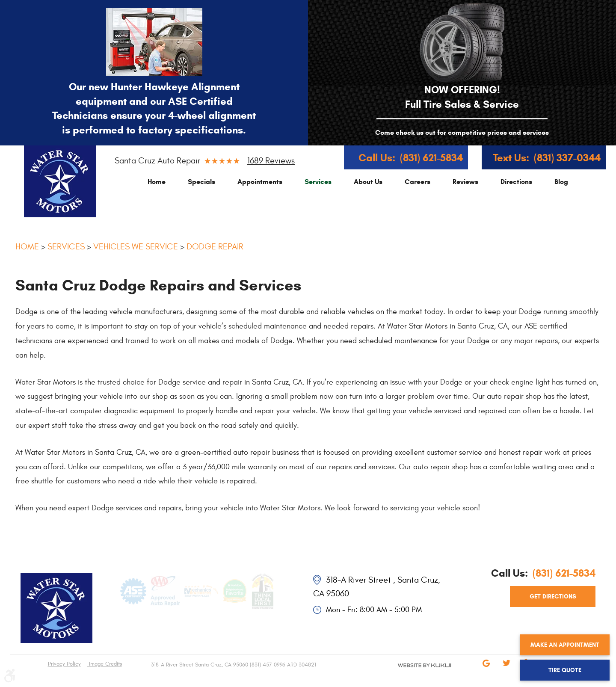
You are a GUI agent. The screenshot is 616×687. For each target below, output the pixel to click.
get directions (553, 597)
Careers (418, 182)
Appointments (260, 182)
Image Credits (105, 664)
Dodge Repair (215, 247)
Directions (516, 182)
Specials (201, 182)
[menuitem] (157, 182)
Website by (407, 672)
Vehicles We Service (136, 247)
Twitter (506, 669)
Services (318, 182)
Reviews (465, 182)
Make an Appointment (565, 645)
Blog (561, 182)
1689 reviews (271, 161)
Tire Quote (565, 670)
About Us (368, 182)
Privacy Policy (64, 664)
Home (157, 182)
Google (486, 669)
